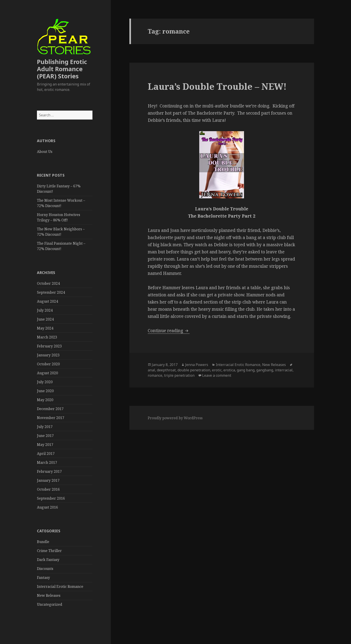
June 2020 (45, 391)
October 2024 (48, 283)
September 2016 (51, 498)
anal (151, 370)
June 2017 (45, 436)
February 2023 (49, 346)
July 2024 (45, 310)
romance (155, 375)
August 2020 (47, 373)
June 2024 (45, 319)
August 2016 (47, 507)
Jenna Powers (197, 365)
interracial (284, 370)
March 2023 (47, 337)
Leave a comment (217, 375)
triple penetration (179, 375)
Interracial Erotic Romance (60, 586)
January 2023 (48, 355)
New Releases (49, 595)
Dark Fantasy (48, 560)
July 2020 (45, 382)
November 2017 (51, 418)
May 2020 (45, 400)
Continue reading (169, 331)
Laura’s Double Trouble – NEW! (217, 86)
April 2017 (46, 454)
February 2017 (49, 471)
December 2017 (50, 409)
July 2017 (45, 427)
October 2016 (48, 489)
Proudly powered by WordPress (175, 418)
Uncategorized (50, 604)
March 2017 (47, 462)
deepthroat (166, 370)
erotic (217, 370)
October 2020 (48, 364)
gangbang (265, 370)
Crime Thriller (49, 551)
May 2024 (45, 328)
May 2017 (45, 445)
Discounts (45, 569)
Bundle (43, 542)
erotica (229, 370)
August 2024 (47, 301)
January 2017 (48, 480)
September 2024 (51, 292)
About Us (45, 152)
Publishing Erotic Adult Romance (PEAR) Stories (62, 69)
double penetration (194, 370)
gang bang (246, 370)
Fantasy (43, 578)
